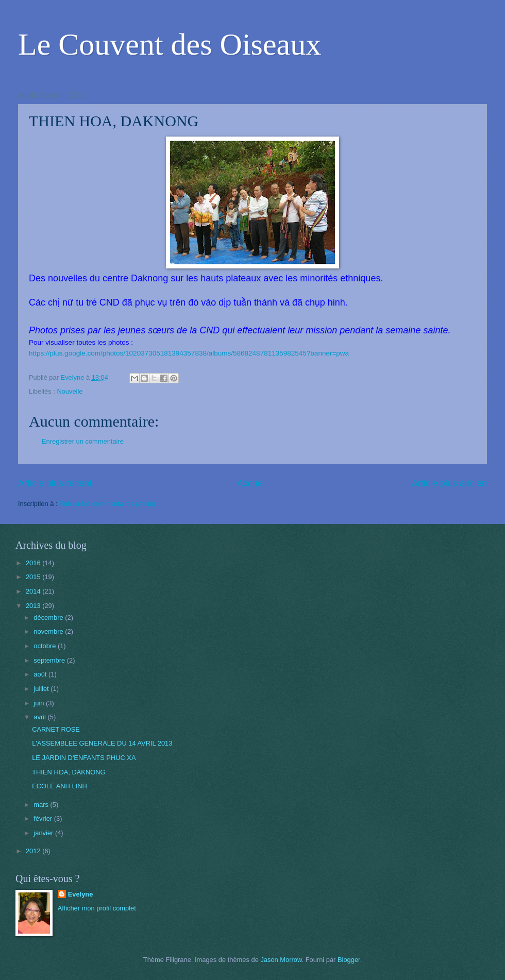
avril (40, 717)
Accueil (251, 483)
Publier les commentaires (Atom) (107, 504)
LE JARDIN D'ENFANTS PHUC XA (84, 758)
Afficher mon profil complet (97, 908)
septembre (50, 660)
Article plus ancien (449, 483)
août (41, 674)
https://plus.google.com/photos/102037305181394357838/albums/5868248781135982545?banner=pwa (189, 353)
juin (40, 703)
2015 (34, 577)
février (44, 818)
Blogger (349, 960)
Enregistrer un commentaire (83, 441)
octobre (46, 646)
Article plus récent (55, 483)
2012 (34, 851)
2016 (34, 563)
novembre (49, 631)
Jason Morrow (281, 960)
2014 (34, 591)
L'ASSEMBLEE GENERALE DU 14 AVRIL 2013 (102, 743)
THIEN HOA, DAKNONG (69, 772)
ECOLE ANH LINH (60, 786)
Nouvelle (70, 391)
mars (42, 805)
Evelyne (81, 894)
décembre (49, 618)
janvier (44, 833)
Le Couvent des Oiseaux (170, 44)
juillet (42, 689)
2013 (34, 606)
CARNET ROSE (56, 729)
